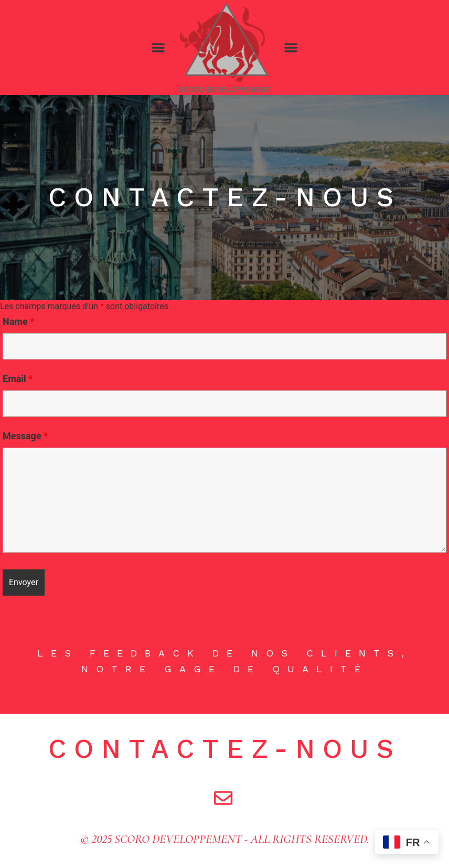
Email (18, 379)
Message (25, 436)
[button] (158, 47)
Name (18, 322)
